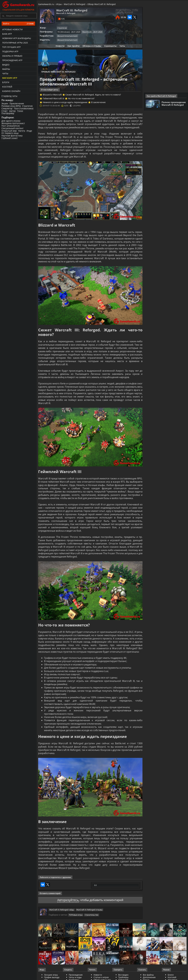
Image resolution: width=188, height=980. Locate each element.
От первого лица (10, 133)
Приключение (17, 103)
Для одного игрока (11, 121)
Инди (29, 131)
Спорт (5, 111)
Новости (60, 46)
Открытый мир (9, 131)
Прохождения (76, 975)
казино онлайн (11, 91)
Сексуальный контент (12, 128)
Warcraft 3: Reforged (66, 13)
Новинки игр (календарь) (17, 38)
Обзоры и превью (12, 56)
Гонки (20, 111)
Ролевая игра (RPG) (11, 106)
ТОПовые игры (76, 915)
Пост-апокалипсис (11, 126)
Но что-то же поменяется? (81, 98)
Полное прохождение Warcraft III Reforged (174, 104)
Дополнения (149, 977)
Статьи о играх (101, 977)
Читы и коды (75, 977)
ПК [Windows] (64, 32)
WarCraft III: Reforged (75, 4)
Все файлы (148, 975)
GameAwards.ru (46, 4)
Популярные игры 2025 (15, 43)
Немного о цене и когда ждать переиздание (65, 102)
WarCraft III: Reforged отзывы (89, 910)
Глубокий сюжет (10, 138)
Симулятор (7, 108)
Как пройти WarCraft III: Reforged (161, 96)
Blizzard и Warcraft (52, 95)
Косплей (7, 87)
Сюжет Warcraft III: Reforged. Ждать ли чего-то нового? (93, 95)
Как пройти (74, 46)
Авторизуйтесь (68, 900)
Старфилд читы (9, 96)
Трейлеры (123, 977)
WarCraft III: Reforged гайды (62, 910)
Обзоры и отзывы (92, 46)
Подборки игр (10, 51)
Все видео (123, 975)
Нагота (22, 131)
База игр (7, 34)
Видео (6, 65)
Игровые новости (12, 29)
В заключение (98, 102)
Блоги (6, 82)
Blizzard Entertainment (67, 36)
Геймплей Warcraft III (53, 98)
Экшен (5, 103)
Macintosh (87, 32)
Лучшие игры (51, 975)
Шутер (12, 111)
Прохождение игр (12, 60)
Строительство (92, 915)
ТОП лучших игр (11, 47)
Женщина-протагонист (13, 123)
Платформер (8, 113)
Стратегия (27, 106)
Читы (5, 73)
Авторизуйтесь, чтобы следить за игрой (127, 11)
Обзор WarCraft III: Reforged (101, 4)
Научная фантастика (12, 136)
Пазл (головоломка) (24, 108)
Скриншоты (110, 46)
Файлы (6, 69)
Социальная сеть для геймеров (18, 6)
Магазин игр (10, 78)
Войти (18, 24)
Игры (59, 4)
